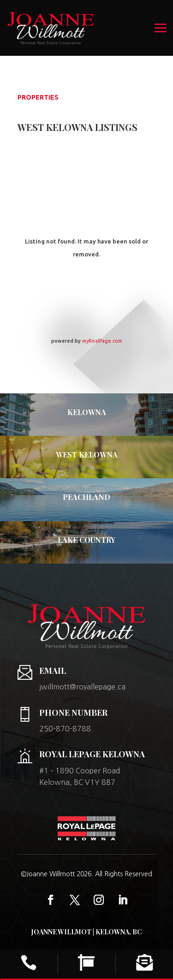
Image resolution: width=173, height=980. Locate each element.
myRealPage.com (102, 341)
